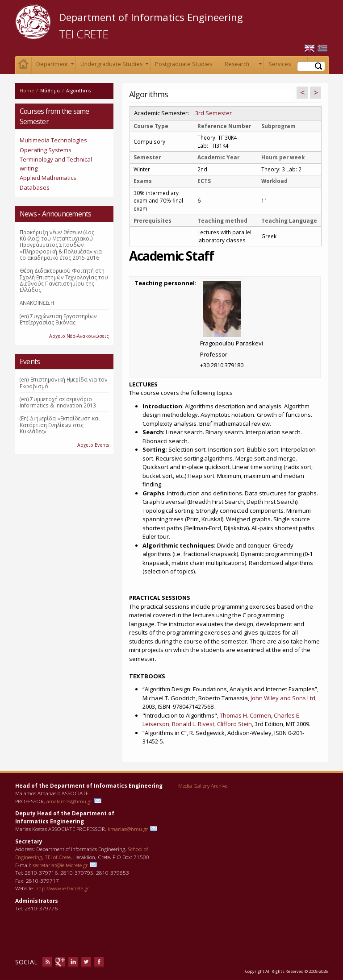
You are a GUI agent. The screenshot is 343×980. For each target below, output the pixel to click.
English (310, 48)
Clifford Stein (234, 724)
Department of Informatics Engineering (151, 17)
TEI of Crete (58, 857)
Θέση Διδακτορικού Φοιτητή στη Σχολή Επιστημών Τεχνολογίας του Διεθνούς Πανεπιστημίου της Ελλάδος (64, 280)
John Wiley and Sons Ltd (283, 698)
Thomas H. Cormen (245, 715)
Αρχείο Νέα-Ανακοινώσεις (79, 336)
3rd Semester (213, 113)
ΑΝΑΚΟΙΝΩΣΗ (37, 303)
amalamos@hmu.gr (69, 801)
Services (286, 66)
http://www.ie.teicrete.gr (62, 888)
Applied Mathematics (48, 178)
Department (54, 66)
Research (243, 66)
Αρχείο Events (93, 445)
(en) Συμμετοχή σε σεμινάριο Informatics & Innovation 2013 (58, 402)
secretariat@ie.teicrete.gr (60, 865)
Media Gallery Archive (203, 785)
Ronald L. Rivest (193, 724)
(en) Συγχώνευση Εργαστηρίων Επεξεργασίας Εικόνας (58, 319)
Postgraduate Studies (184, 64)
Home (23, 65)
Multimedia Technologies (53, 140)
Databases (35, 187)
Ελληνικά (322, 48)
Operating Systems (46, 150)
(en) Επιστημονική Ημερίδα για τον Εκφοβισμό (64, 382)
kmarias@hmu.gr (128, 829)
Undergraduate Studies (114, 66)
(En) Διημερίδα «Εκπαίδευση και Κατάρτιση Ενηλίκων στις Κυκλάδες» (60, 425)
